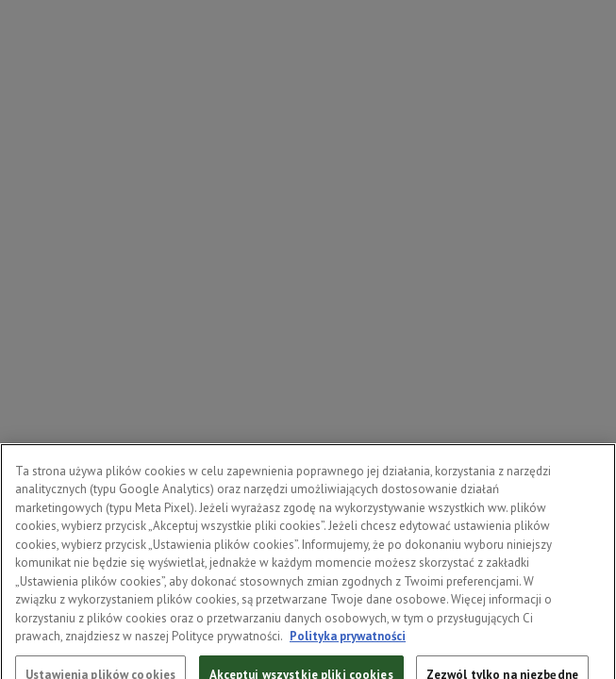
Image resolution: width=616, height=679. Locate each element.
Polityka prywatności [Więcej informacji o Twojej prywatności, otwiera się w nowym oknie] (348, 644)
